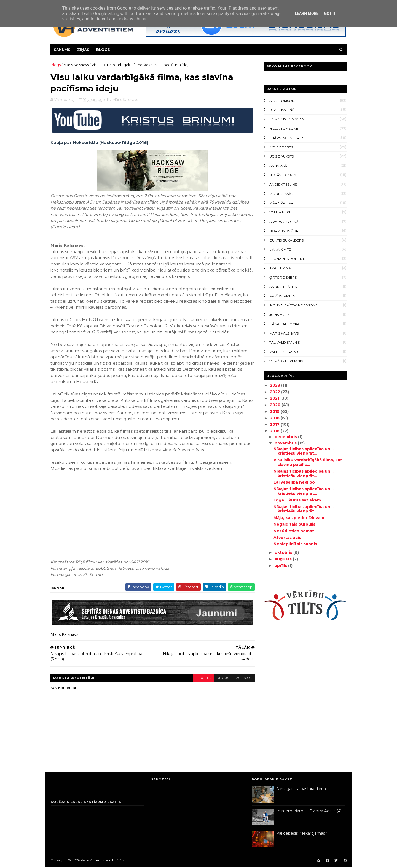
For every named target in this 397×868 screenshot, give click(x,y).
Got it (330, 13)
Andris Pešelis (283, 287)
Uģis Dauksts (281, 156)
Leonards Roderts (288, 259)
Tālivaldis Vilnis (285, 342)
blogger (199, 678)
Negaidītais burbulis (294, 524)
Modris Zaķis (282, 194)
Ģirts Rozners (283, 277)
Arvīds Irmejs (282, 296)
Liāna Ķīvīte (280, 249)
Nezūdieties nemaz (294, 531)
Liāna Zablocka (285, 324)
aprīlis (281, 566)
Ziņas (84, 50)
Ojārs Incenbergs (287, 138)
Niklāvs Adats (283, 175)
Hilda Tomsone (284, 128)
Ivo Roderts (281, 147)
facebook (240, 678)
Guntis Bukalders (286, 240)
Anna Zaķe (279, 166)
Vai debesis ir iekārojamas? (302, 834)
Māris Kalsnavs (76, 65)
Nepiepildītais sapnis (295, 544)
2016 (275, 431)
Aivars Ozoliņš (284, 222)
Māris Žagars (282, 203)
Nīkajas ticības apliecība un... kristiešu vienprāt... (303, 451)
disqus (219, 678)
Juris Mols (279, 315)
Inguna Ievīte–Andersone (293, 305)
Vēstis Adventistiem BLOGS (103, 861)
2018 (275, 418)
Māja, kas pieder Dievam (299, 518)
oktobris (284, 552)
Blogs (103, 50)
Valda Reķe (280, 212)
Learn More (307, 13)
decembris (286, 437)
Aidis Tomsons (283, 101)
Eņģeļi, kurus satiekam (297, 500)
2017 (275, 424)
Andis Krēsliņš (283, 184)
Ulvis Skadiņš (282, 110)
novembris (286, 443)
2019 (275, 411)
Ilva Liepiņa (280, 268)
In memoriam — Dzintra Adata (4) (309, 812)
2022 (275, 392)
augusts (283, 559)
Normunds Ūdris (285, 231)
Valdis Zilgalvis (284, 352)
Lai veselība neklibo (294, 482)
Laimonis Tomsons (287, 119)
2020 (275, 405)
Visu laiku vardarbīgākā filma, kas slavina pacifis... (308, 462)
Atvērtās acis (287, 538)
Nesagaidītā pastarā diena (301, 789)
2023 (275, 385)
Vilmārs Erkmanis (286, 361)
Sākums (62, 50)
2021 (275, 398)
